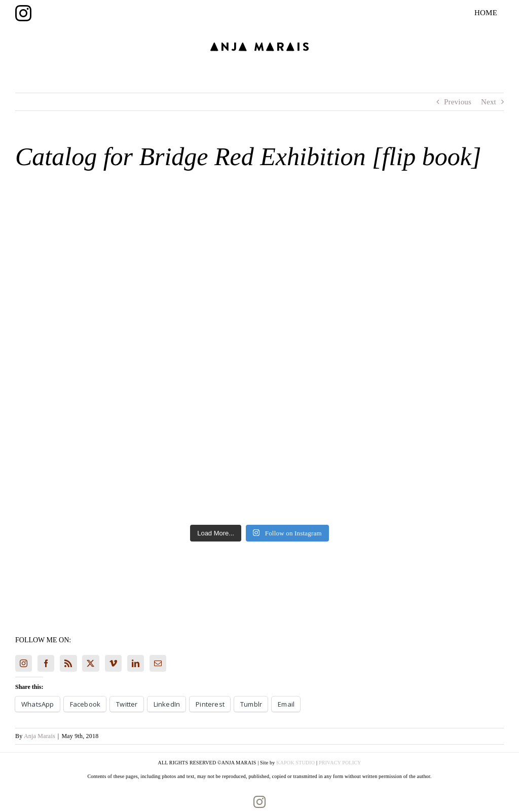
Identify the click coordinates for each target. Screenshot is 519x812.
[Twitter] (90, 663)
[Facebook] (46, 663)
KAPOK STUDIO (295, 763)
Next (489, 102)
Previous (458, 102)
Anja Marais (40, 736)
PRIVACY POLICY (340, 763)
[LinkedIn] (136, 663)
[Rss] (68, 663)
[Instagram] (24, 663)
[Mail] (158, 663)
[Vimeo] (113, 663)
